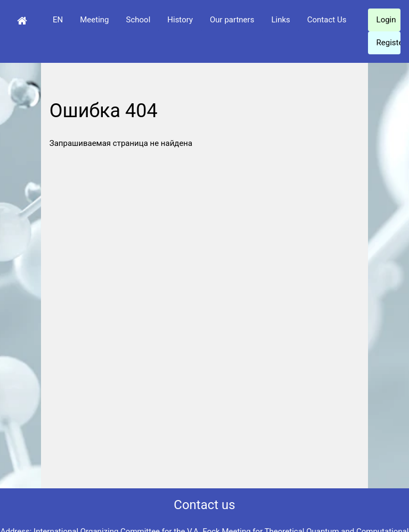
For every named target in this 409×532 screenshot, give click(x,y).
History (180, 20)
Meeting (94, 20)
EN (58, 20)
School (138, 20)
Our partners (232, 20)
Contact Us (327, 20)
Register (388, 43)
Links (280, 20)
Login (386, 20)
